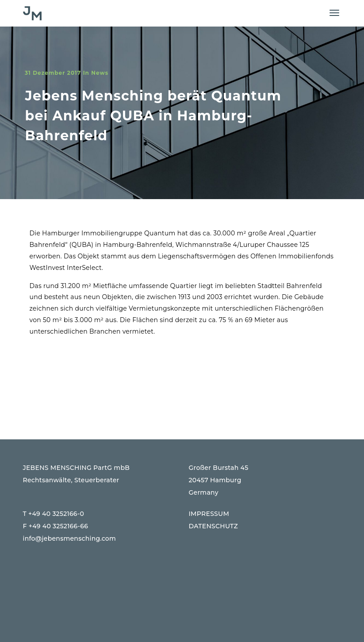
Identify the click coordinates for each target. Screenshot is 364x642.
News (100, 73)
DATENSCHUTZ (214, 526)
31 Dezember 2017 (53, 73)
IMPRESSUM (209, 514)
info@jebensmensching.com (70, 538)
